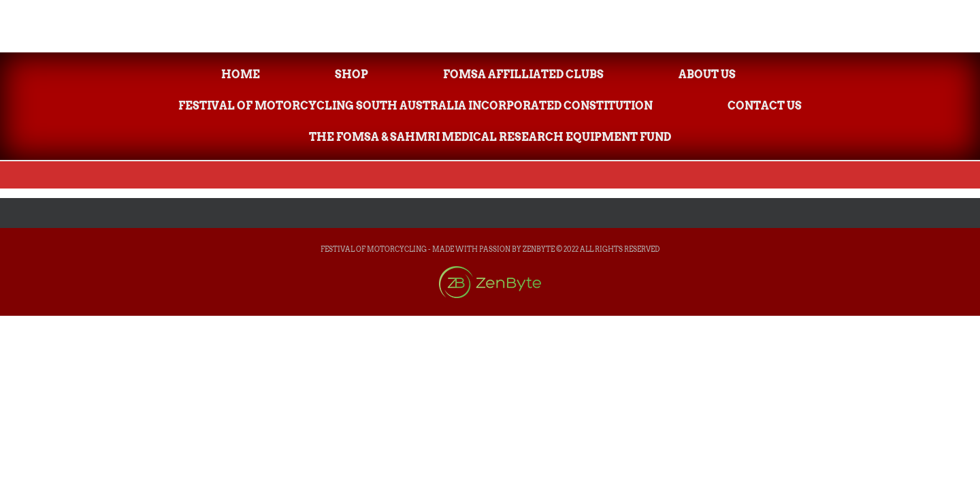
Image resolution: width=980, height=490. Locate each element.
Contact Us (765, 106)
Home (241, 75)
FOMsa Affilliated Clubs (523, 75)
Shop (352, 75)
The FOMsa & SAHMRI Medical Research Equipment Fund (490, 137)
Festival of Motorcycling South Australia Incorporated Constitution (415, 106)
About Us (707, 75)
